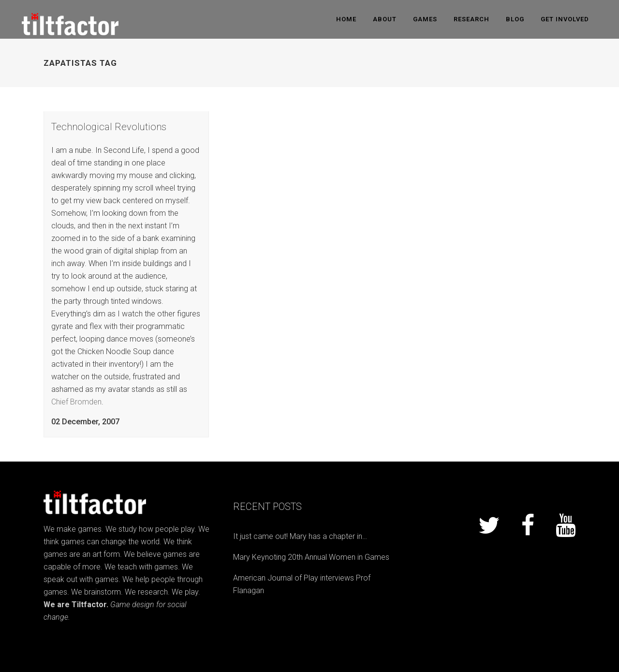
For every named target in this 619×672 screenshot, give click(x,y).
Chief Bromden (76, 402)
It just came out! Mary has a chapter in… (300, 536)
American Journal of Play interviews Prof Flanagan (302, 584)
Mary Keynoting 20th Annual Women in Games (311, 557)
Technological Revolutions (109, 127)
